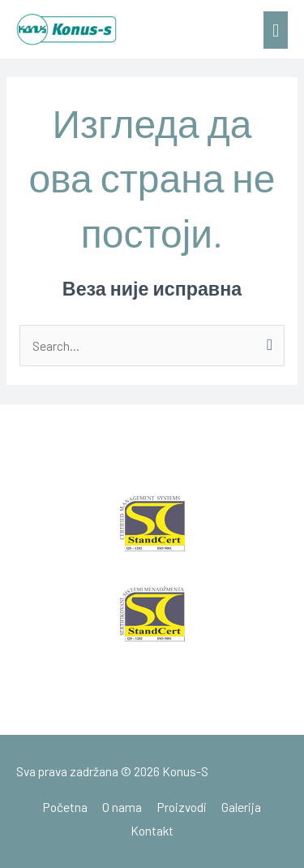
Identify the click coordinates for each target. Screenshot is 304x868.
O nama (122, 807)
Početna (65, 807)
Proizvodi (182, 807)
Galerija (241, 807)
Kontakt (152, 830)
